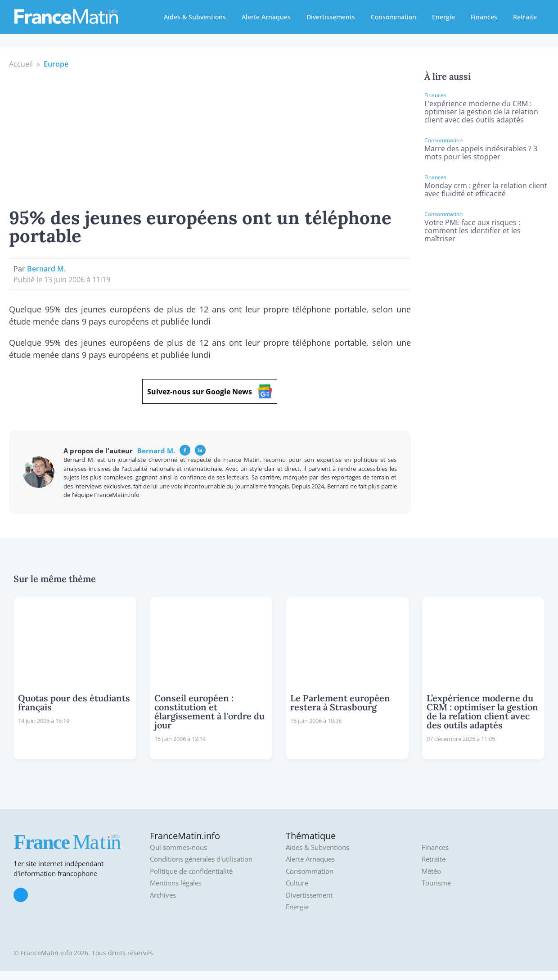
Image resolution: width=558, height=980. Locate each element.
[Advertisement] (210, 137)
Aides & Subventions (195, 17)
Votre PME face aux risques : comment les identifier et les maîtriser (472, 230)
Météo (431, 871)
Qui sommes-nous (178, 847)
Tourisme (436, 883)
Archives (163, 895)
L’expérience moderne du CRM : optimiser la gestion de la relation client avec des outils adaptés (481, 112)
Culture (297, 883)
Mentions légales (176, 883)
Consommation (394, 17)
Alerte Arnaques (266, 17)
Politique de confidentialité (191, 871)
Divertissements (331, 17)
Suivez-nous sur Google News (210, 391)
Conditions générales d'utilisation (201, 859)
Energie (443, 17)
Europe (56, 64)
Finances (484, 17)
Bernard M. (46, 269)
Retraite (525, 17)
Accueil (21, 64)
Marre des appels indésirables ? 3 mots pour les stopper (481, 153)
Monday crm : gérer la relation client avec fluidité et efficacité (486, 190)
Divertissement (309, 895)
